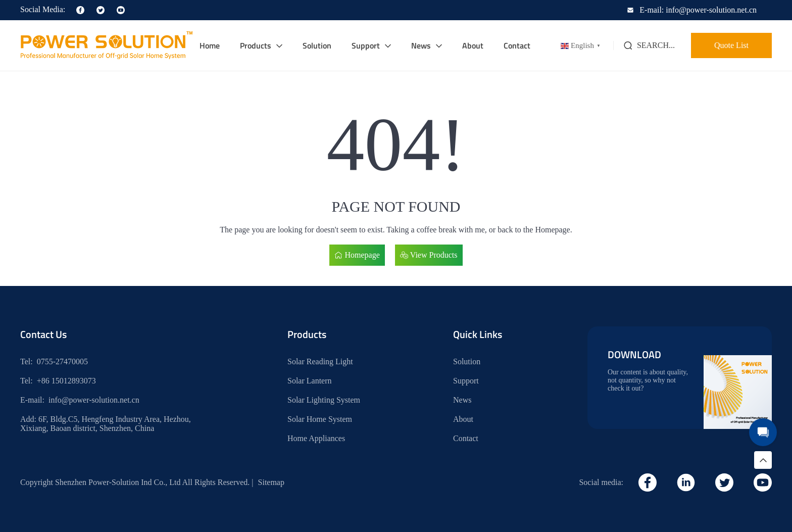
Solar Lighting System (324, 400)
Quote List (731, 45)
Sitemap (271, 482)
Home (210, 45)
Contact (517, 45)
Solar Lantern (310, 381)
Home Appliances (316, 438)
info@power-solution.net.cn (94, 400)
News (421, 45)
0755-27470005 (62, 361)
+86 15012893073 (66, 381)
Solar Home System (320, 419)
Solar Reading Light (320, 361)
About (473, 45)
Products (256, 45)
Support (366, 45)
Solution (317, 45)
